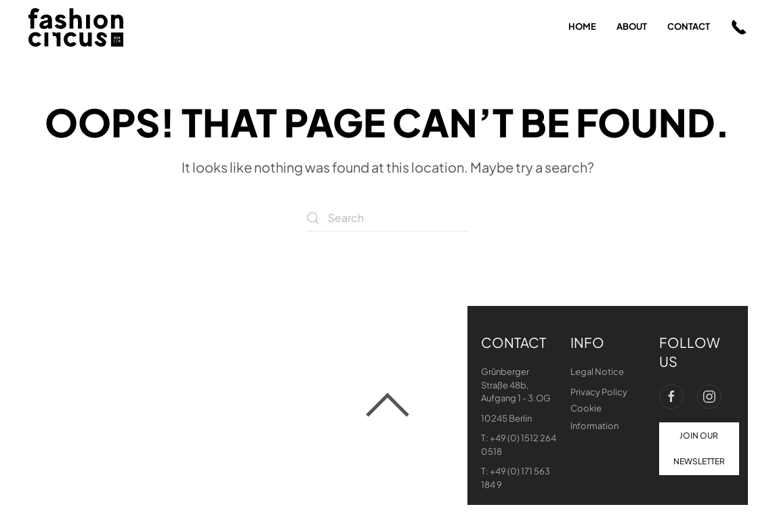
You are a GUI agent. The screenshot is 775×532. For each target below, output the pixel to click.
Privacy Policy (599, 392)
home (582, 26)
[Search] (387, 218)
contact (689, 26)
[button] (739, 27)
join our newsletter (699, 448)
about (632, 26)
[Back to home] (76, 27)
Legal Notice (597, 372)
